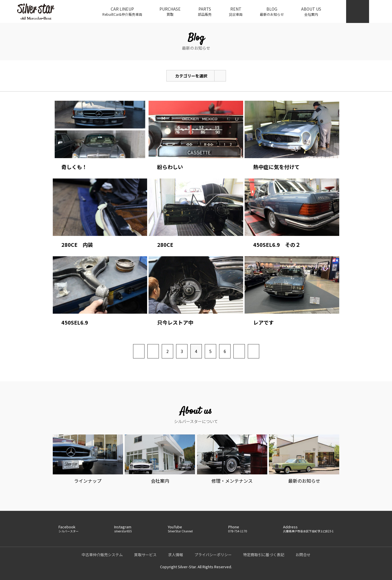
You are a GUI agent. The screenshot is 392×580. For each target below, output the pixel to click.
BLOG (272, 11)
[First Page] (139, 351)
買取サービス (145, 555)
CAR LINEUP (122, 11)
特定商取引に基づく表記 (264, 555)
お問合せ (303, 555)
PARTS (205, 11)
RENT (236, 11)
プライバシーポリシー (213, 555)
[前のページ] (153, 351)
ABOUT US (311, 11)
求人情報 (175, 555)
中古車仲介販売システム (102, 555)
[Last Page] (253, 351)
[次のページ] (239, 351)
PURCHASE (170, 11)
